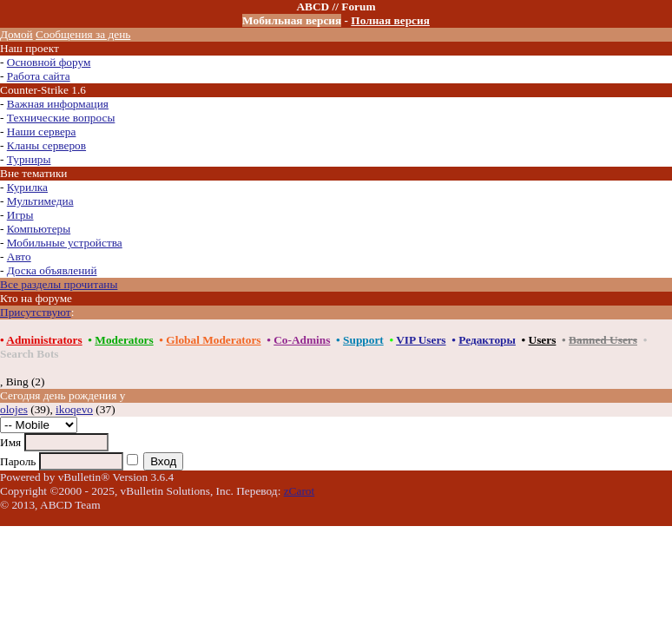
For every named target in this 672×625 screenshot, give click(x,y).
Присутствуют (36, 312)
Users (543, 340)
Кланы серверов (46, 145)
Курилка (27, 187)
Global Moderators (213, 340)
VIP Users (421, 340)
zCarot (300, 491)
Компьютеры (39, 229)
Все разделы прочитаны (59, 284)
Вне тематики (34, 173)
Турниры (29, 159)
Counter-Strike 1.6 (43, 90)
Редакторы (487, 340)
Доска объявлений (52, 270)
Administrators (44, 340)
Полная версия (390, 20)
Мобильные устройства (65, 243)
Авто (19, 257)
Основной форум (49, 62)
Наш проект (30, 48)
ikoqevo (74, 409)
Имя (10, 442)
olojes (14, 409)
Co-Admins (302, 340)
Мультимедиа (40, 201)
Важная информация (58, 104)
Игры (20, 215)
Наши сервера (42, 132)
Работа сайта (39, 76)
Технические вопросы (61, 118)
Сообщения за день (83, 34)
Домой (16, 34)
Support (363, 340)
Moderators (124, 340)
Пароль (18, 461)
